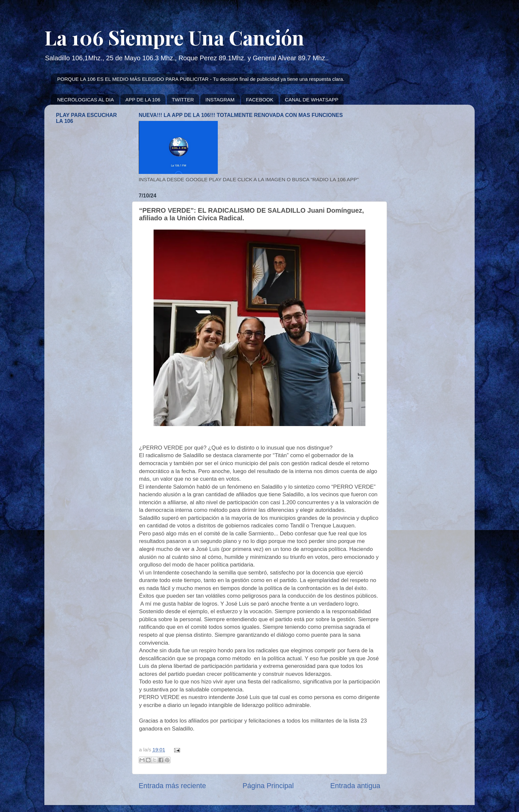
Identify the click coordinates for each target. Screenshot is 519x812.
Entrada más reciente (172, 786)
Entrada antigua (355, 786)
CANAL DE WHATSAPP (312, 100)
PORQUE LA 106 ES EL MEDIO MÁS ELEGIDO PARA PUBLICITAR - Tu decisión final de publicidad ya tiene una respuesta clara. (201, 79)
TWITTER (183, 100)
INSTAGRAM (220, 100)
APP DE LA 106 (143, 100)
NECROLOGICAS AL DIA (86, 100)
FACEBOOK (260, 100)
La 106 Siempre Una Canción (174, 37)
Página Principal (268, 786)
